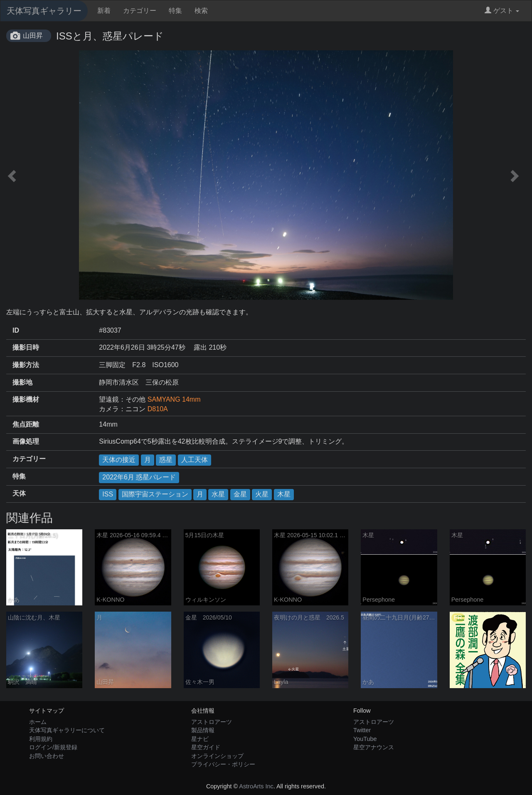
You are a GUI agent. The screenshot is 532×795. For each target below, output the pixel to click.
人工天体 (195, 460)
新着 (104, 11)
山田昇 (33, 36)
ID (16, 330)
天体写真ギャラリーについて (67, 730)
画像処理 (26, 441)
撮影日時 (26, 347)
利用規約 (41, 739)
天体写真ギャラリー (44, 11)
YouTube (365, 739)
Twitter (362, 730)
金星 (240, 494)
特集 (175, 11)
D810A (158, 409)
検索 (201, 11)
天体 (19, 493)
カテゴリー (140, 11)
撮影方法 (26, 365)
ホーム (38, 722)
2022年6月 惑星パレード (139, 477)
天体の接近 (119, 460)
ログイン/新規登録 (53, 747)
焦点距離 (26, 424)
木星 (284, 494)
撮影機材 (26, 399)
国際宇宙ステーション (155, 494)
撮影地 (22, 382)
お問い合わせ (47, 756)
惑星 (166, 460)
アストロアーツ (212, 722)
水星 (218, 494)
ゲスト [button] (502, 11)
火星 (262, 494)
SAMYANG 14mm (174, 399)
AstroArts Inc (256, 786)
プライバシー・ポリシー (223, 764)
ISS (108, 494)
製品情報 (203, 730)
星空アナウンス (374, 747)
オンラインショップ (217, 756)
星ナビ (200, 739)
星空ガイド (206, 747)
